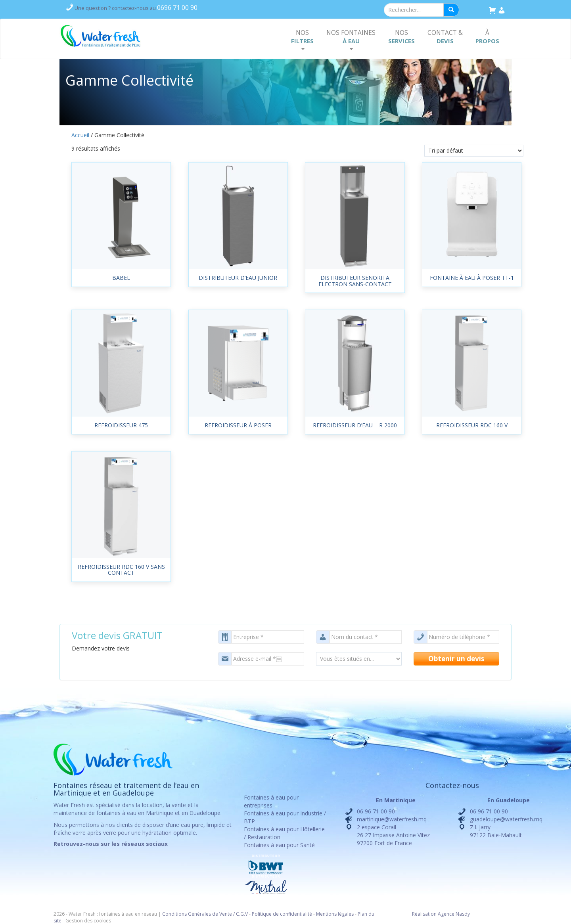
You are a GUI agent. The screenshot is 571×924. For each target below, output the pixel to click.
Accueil (80, 135)
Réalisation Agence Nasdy (441, 914)
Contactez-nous (452, 785)
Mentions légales (335, 914)
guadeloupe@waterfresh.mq (506, 819)
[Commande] (474, 151)
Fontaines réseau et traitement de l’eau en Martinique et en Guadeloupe (126, 789)
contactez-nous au (136, 8)
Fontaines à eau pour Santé (279, 845)
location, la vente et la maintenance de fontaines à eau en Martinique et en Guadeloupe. (138, 809)
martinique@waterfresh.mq (392, 819)
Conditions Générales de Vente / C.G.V (205, 914)
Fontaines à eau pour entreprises (271, 801)
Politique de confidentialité (282, 914)
